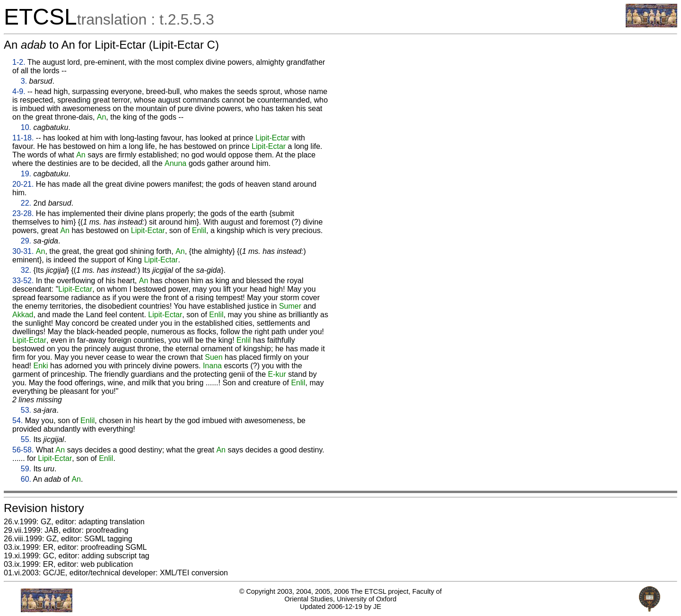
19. (26, 174)
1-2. (19, 62)
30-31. (23, 251)
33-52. (23, 281)
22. (26, 203)
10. (26, 127)
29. (26, 241)
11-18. (23, 138)
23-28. (23, 213)
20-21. (23, 184)
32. (26, 270)
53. (26, 410)
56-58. (23, 450)
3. (24, 81)
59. (26, 469)
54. (17, 421)
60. (26, 479)
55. (26, 439)
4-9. (19, 91)
